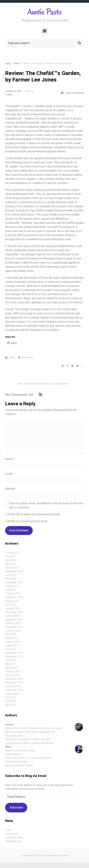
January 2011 (13, 675)
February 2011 (13, 671)
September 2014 (14, 620)
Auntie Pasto (44, 12)
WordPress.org (13, 841)
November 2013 (14, 627)
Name (9, 459)
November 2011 (14, 653)
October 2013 (13, 631)
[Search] (44, 43)
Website (10, 489)
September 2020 (14, 571)
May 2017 (11, 590)
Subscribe (16, 808)
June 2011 (11, 660)
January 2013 (13, 642)
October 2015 (13, 594)
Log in (8, 830)
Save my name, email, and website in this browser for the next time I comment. (46, 505)
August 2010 (12, 694)
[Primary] (45, 31)
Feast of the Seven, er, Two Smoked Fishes (29, 758)
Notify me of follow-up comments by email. (34, 514)
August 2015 (12, 601)
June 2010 (11, 701)
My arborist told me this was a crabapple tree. (43, 384)
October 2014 (13, 616)
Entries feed (11, 834)
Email (9, 474)
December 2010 (14, 679)
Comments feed (14, 838)
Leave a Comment (75, 93)
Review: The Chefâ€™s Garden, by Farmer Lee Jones (34, 728)
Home (8, 63)
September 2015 (14, 597)
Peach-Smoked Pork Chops (20, 751)
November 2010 (14, 683)
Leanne (9, 94)
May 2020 (11, 579)
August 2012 (12, 646)
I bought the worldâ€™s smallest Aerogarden (29, 743)
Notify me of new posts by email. (28, 521)
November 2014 (14, 612)
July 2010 (10, 698)
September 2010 (14, 690)
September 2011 (14, 657)
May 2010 (11, 705)
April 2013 (11, 634)
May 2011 (11, 664)
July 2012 (10, 649)
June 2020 (11, 575)
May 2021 (11, 560)
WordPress (63, 856)
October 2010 (13, 686)
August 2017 (12, 586)
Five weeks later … (15, 736)
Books (17, 63)
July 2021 (10, 557)
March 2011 (12, 668)
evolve (24, 856)
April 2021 (11, 564)
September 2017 (14, 583)
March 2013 (12, 638)
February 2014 (13, 623)
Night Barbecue (13, 754)
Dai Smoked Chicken (16, 762)
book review (28, 357)
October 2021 (13, 553)
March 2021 (12, 568)
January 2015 (13, 608)
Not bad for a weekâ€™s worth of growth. (28, 739)
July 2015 (10, 605)
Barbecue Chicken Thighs (19, 765)
